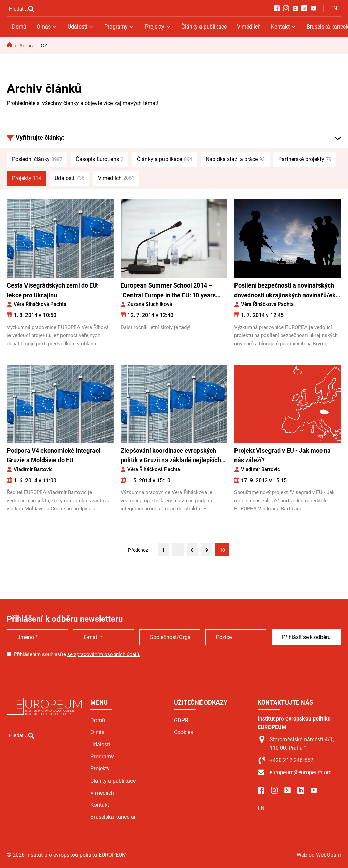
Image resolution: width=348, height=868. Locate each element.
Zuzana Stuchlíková (150, 304)
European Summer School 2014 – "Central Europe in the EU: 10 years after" (168, 291)
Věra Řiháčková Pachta (40, 304)
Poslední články (37, 159)
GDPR (181, 720)
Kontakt (284, 27)
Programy (119, 27)
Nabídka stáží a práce (235, 159)
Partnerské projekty (305, 159)
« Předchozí (137, 550)
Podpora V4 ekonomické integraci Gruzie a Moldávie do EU (54, 455)
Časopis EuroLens (100, 159)
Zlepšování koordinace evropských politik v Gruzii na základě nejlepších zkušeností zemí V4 (171, 456)
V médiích (249, 27)
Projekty (158, 27)
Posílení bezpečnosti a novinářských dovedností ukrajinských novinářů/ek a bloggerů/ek (287, 291)
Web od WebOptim (319, 855)
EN (334, 8)
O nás (47, 27)
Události (81, 27)
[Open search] (21, 8)
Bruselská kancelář (113, 817)
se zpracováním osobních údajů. (104, 654)
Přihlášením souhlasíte (77, 654)
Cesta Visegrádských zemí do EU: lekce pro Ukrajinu (53, 290)
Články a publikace (204, 27)
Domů (19, 27)
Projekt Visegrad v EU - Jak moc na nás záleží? (282, 455)
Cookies (184, 732)
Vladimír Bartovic (33, 469)
